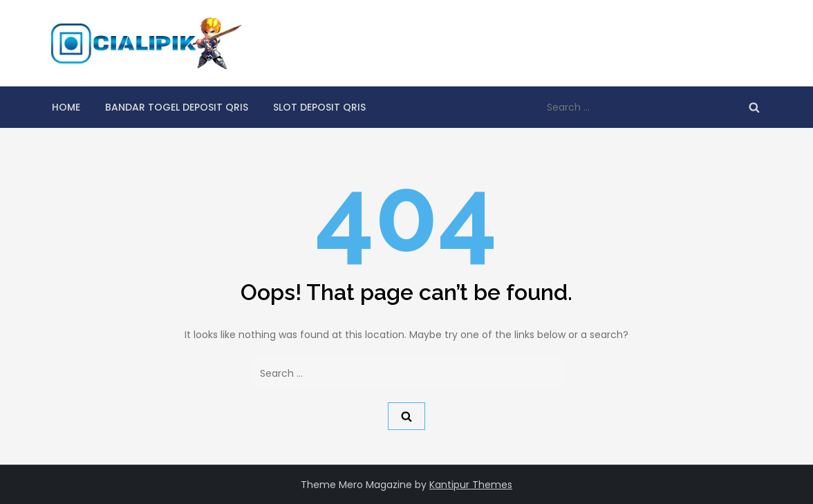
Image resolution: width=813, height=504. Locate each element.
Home (66, 107)
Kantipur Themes (471, 485)
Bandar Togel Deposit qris (177, 107)
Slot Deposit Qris (319, 107)
